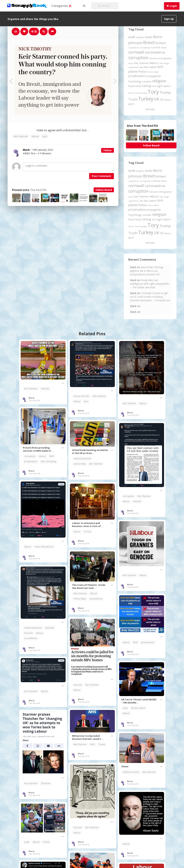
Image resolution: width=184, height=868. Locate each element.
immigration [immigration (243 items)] (165, 58)
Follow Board (104, 190)
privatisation (31, 461)
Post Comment (102, 176)
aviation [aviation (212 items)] (140, 37)
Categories (61, 6)
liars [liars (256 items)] (146, 67)
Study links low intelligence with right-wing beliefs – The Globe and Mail (150, 284)
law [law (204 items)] (141, 67)
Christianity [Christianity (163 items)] (145, 48)
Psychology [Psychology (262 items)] (135, 81)
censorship (80, 464)
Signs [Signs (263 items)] (160, 86)
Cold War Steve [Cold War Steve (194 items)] (159, 48)
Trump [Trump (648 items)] (165, 92)
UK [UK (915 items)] (157, 99)
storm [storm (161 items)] (131, 93)
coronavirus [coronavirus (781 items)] (155, 52)
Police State (80, 599)
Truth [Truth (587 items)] (133, 99)
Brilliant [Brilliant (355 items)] (161, 43)
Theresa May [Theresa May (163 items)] (141, 93)
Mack (32, 398)
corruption (30, 456)
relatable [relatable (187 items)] (147, 81)
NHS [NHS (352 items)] (160, 67)
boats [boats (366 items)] (149, 37)
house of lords (81, 396)
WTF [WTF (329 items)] (131, 104)
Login (173, 6)
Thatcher (46, 783)
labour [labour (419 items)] (154, 63)
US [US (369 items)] (162, 99)
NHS (52, 456)
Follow (108, 150)
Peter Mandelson (44, 547)
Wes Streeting (48, 461)
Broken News (138, 708)
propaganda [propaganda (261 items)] (154, 76)
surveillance (96, 599)
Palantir (137, 501)
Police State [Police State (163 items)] (153, 72)
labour (35, 136)
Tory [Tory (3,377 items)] (153, 92)
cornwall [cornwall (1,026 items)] (136, 52)
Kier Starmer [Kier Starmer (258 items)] (141, 63)
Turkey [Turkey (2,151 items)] (146, 99)
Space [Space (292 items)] (167, 86)
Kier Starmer (21, 136)
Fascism (28, 633)
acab (125, 708)
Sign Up (169, 19)
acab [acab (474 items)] (132, 37)
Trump (102, 744)
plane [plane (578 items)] (133, 71)
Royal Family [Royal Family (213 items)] (135, 86)
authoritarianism (82, 459)
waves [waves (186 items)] (168, 100)
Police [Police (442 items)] (142, 71)
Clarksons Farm (131, 772)
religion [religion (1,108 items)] (159, 81)
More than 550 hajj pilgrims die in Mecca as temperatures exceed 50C (147, 271)
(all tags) (150, 109)
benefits (50, 628)
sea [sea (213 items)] (154, 86)
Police (46, 842)
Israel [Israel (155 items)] (131, 63)
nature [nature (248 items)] (153, 67)
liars (45, 136)
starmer (45, 389)
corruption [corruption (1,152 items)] (138, 58)
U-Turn (88, 532)
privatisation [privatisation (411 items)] (137, 76)
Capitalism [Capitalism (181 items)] (134, 48)
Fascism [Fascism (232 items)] (153, 58)
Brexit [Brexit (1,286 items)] (149, 42)
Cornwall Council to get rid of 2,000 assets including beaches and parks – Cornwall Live (150, 297)
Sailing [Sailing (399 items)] (146, 86)
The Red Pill (38, 190)
